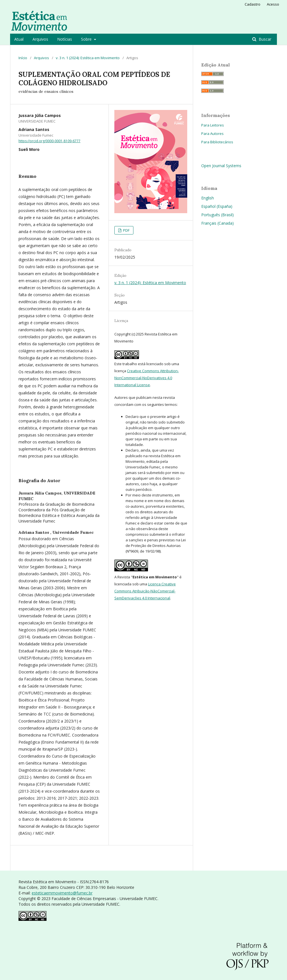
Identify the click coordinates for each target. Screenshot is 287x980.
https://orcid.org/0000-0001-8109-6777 (49, 141)
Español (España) (217, 206)
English (208, 198)
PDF (126, 230)
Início (23, 58)
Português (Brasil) (217, 215)
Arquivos (40, 39)
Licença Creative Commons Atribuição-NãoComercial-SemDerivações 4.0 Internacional (145, 591)
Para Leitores (213, 125)
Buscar (264, 39)
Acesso (273, 4)
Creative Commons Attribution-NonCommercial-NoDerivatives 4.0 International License (147, 378)
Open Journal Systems (221, 166)
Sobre (87, 39)
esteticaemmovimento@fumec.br (62, 893)
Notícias (65, 39)
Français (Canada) (217, 223)
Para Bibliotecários (217, 142)
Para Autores (212, 134)
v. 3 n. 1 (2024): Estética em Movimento (88, 58)
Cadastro (253, 4)
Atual (19, 39)
